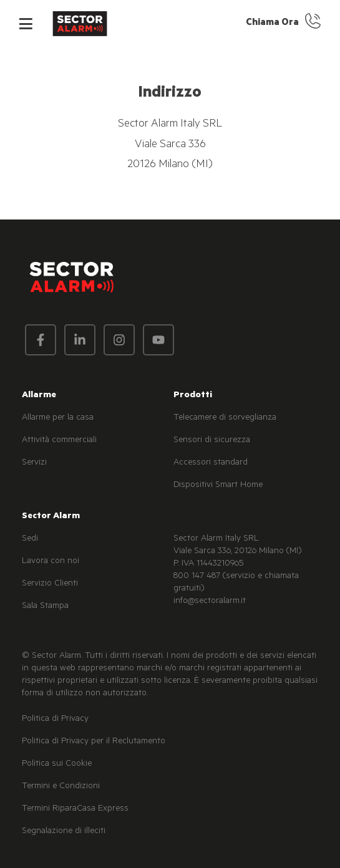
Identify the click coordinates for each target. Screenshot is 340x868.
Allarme (39, 396)
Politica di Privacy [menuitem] (55, 720)
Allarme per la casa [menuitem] (58, 418)
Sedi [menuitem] (30, 539)
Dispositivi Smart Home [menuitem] (218, 486)
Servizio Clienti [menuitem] (50, 584)
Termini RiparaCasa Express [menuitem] (75, 809)
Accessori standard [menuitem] (211, 463)
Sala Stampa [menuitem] (45, 607)
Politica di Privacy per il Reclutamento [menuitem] (94, 742)
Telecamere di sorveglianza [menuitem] (225, 418)
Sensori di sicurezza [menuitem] (212, 441)
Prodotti (193, 396)
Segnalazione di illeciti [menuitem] (64, 832)
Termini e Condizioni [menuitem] (61, 787)
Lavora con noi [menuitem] (51, 562)
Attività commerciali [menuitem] (59, 441)
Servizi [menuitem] (34, 463)
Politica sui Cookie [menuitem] (57, 764)
